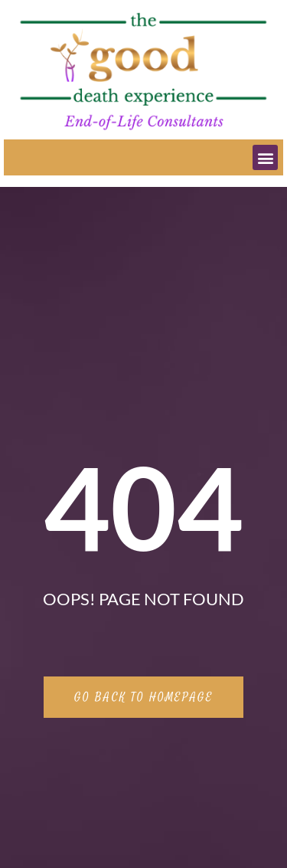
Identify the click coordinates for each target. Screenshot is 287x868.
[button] (265, 157)
